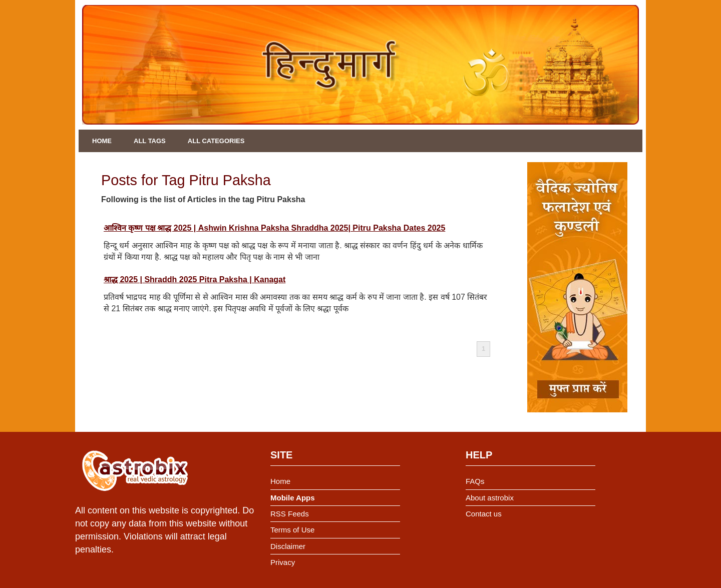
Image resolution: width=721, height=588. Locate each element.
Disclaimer (288, 546)
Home (102, 141)
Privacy (283, 562)
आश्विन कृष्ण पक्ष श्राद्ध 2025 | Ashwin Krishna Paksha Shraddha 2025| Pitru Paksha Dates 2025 (274, 228)
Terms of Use (292, 530)
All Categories (216, 141)
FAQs (475, 481)
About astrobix (490, 498)
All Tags (150, 141)
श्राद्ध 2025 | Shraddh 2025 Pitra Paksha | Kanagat (195, 279)
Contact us (484, 514)
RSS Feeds (290, 514)
